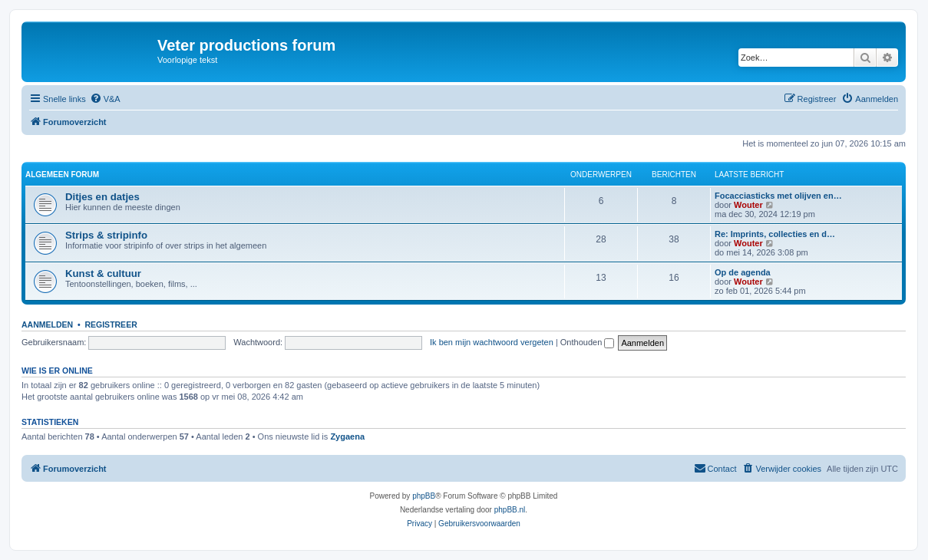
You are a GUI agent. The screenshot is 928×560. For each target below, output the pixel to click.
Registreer (111, 324)
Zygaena (347, 436)
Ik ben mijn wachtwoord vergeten (492, 342)
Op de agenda (743, 272)
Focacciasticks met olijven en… (778, 196)
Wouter (748, 205)
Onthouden (588, 342)
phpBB (424, 496)
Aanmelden (47, 324)
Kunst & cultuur (103, 273)
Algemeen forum (62, 175)
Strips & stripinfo (106, 235)
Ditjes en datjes (102, 197)
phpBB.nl (510, 510)
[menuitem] (105, 99)
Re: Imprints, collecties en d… (775, 234)
